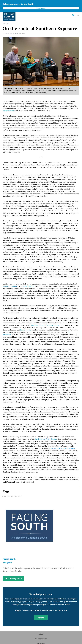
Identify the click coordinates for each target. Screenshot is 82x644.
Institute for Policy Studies (46, 439)
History (5, 24)
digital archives (9, 111)
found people (26, 330)
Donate (41, 618)
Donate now (41, 8)
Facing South (9, 34)
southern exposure (15, 496)
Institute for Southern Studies (63, 448)
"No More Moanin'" (11, 286)
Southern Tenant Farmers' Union (45, 325)
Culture (41, 634)
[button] (78, 15)
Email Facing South (13, 578)
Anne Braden (29, 286)
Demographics (41, 639)
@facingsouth (7, 563)
